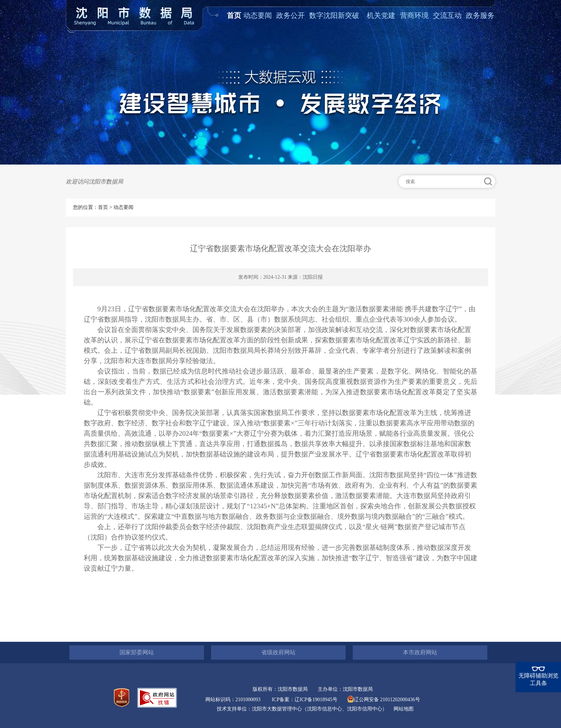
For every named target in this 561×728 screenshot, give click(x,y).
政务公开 (291, 15)
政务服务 (480, 15)
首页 (234, 15)
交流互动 (447, 15)
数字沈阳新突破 (334, 15)
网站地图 (404, 709)
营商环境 (414, 15)
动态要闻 (258, 15)
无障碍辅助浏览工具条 (538, 679)
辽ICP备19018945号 (316, 700)
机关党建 (381, 15)
